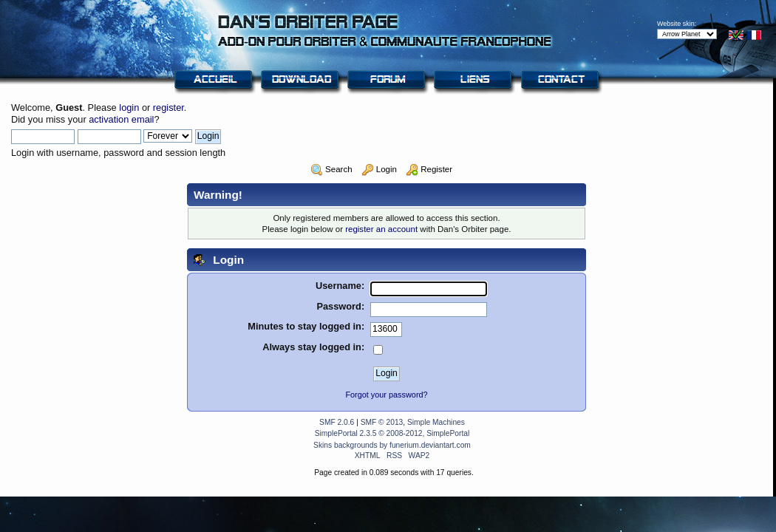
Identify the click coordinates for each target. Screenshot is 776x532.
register (169, 108)
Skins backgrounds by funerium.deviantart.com (392, 445)
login (129, 108)
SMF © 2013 (382, 422)
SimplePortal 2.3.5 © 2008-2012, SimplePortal (392, 433)
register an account (381, 229)
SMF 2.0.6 (337, 422)
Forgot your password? (386, 395)
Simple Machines (436, 422)
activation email (121, 119)
